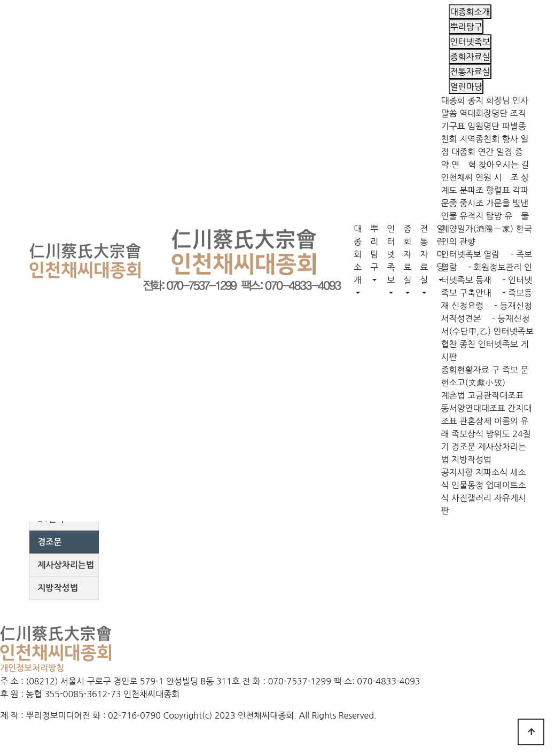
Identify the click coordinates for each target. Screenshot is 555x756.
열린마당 (440, 248)
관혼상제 (475, 421)
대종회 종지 (462, 100)
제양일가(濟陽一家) (477, 229)
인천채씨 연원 (466, 177)
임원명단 (483, 126)
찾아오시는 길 (504, 165)
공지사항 (457, 472)
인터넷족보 (391, 254)
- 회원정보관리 (491, 267)
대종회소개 (358, 254)
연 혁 (464, 165)
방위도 (498, 434)
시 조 (506, 177)
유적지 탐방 (481, 216)
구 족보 (505, 370)
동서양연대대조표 (473, 408)
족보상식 (467, 434)
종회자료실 (407, 254)
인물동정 (467, 485)
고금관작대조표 (495, 395)
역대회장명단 (483, 113)
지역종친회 (479, 139)
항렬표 (498, 190)
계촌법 (453, 395)
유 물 (517, 216)
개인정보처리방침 (32, 668)
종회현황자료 (465, 370)
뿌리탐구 (374, 248)
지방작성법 (471, 459)
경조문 (463, 447)
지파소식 (491, 472)
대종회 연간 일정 (482, 152)
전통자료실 (424, 254)
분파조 (471, 190)
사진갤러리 (471, 498)
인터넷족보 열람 (470, 254)
